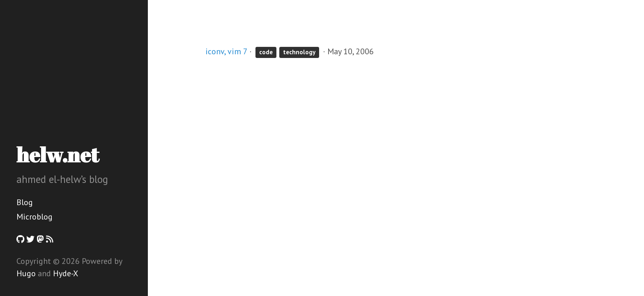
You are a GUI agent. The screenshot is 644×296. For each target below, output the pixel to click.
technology (299, 52)
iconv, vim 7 (226, 51)
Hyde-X (66, 273)
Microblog (34, 217)
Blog (25, 202)
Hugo (26, 273)
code (266, 52)
